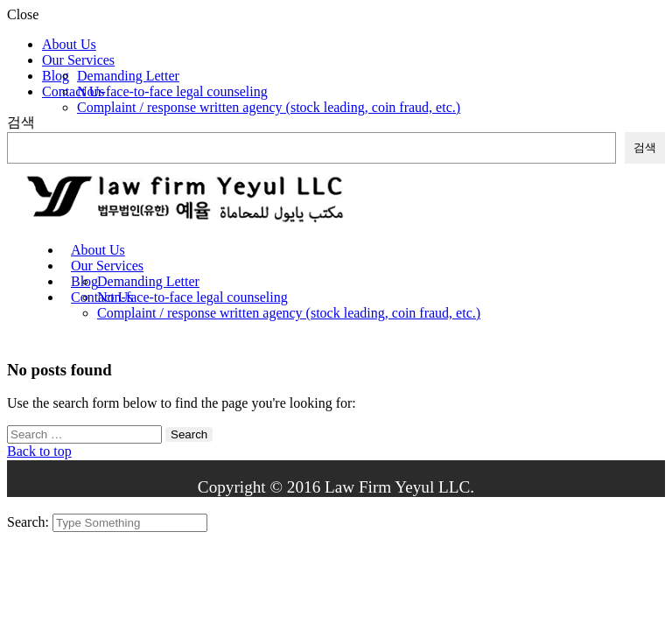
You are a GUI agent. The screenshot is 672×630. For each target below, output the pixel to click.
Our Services (78, 60)
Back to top (39, 451)
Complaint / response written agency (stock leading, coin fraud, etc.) (269, 107)
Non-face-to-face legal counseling (172, 91)
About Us (69, 44)
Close (23, 14)
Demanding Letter (128, 76)
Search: (30, 522)
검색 (21, 122)
